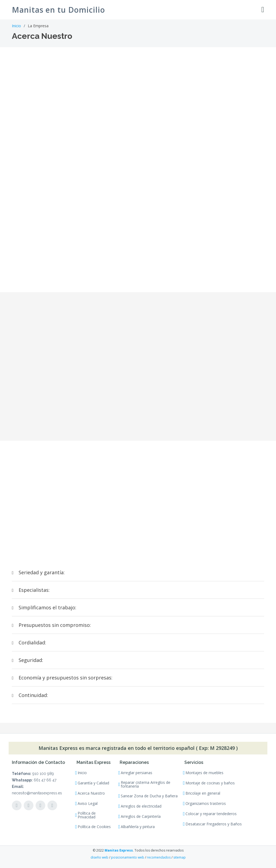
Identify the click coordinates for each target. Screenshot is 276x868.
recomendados (159, 857)
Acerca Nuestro (91, 793)
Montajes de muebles (204, 773)
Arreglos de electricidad (141, 806)
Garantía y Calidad (93, 783)
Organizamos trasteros (206, 804)
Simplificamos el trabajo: (44, 607)
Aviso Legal (88, 804)
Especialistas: (31, 590)
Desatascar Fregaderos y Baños (214, 824)
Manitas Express (119, 850)
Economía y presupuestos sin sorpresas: (62, 678)
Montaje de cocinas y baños (210, 783)
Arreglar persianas (137, 773)
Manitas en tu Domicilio (58, 10)
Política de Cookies (94, 827)
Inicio (16, 26)
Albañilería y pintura (138, 827)
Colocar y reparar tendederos (211, 814)
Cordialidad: (29, 643)
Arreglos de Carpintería (141, 816)
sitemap (180, 857)
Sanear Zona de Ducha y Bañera (149, 796)
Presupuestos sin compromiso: (51, 625)
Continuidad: (30, 695)
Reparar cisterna (146, 784)
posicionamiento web (128, 857)
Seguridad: (27, 660)
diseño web (99, 857)
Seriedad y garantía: (38, 572)
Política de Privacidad (87, 815)
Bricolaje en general (203, 793)
